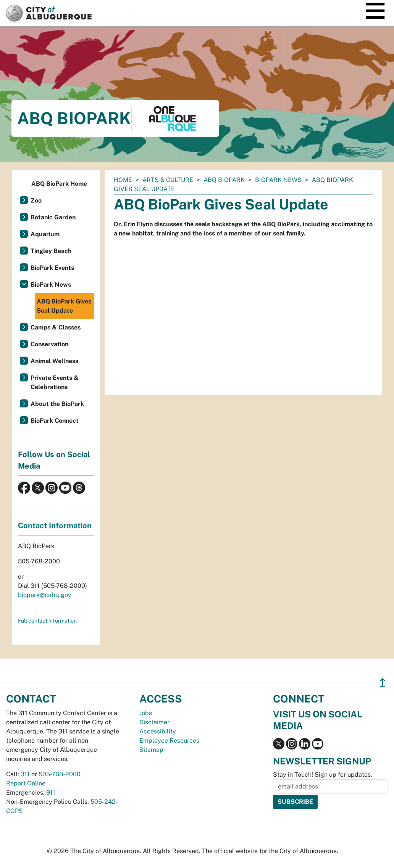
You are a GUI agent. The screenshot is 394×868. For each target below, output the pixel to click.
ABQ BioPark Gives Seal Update (64, 306)
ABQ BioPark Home (59, 184)
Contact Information (55, 526)
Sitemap (151, 750)
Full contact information (47, 621)
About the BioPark (57, 404)
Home (123, 180)
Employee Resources (169, 741)
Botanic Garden (53, 217)
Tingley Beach (51, 251)
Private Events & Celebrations (55, 382)
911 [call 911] (51, 793)
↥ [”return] (383, 683)
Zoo (36, 200)
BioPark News (278, 180)
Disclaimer (154, 722)
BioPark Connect (55, 421)
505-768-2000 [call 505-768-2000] (60, 774)
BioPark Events (52, 268)
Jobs (146, 713)
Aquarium (45, 234)
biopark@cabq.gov (44, 595)
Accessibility (158, 731)
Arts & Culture (168, 180)
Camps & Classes (56, 327)
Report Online (26, 783)
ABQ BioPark (224, 180)
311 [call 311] (25, 774)
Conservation (49, 344)
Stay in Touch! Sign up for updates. (323, 775)
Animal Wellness (54, 361)
